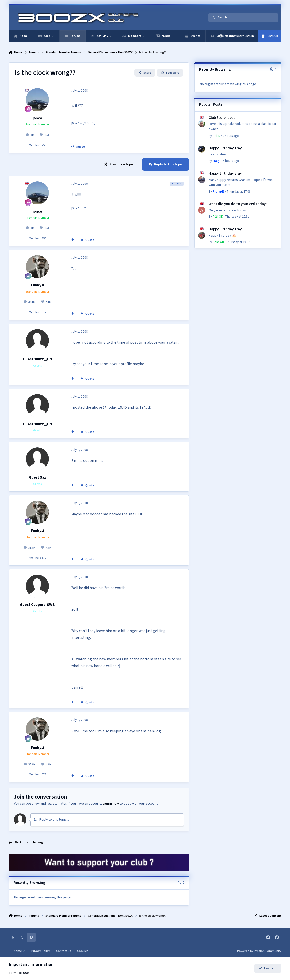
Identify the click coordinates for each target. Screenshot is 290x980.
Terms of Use (19, 973)
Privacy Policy (41, 951)
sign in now (111, 804)
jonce (37, 118)
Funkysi (37, 285)
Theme (18, 951)
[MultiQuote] (73, 240)
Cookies (83, 951)
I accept (268, 968)
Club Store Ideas (222, 118)
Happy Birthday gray (225, 148)
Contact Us (64, 951)
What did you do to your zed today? (238, 204)
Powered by (259, 951)
